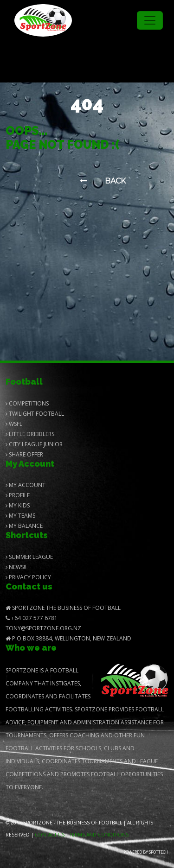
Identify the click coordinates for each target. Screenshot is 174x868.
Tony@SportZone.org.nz (43, 628)
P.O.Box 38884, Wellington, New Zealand (68, 638)
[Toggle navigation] (150, 20)
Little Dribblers (30, 434)
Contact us (50, 835)
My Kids (18, 505)
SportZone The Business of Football (63, 608)
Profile (18, 495)
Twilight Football (35, 414)
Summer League (29, 557)
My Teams (20, 516)
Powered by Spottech (146, 852)
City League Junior (34, 444)
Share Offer (24, 454)
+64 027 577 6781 (32, 618)
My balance (24, 526)
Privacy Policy (28, 577)
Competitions (27, 403)
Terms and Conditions (99, 835)
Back (103, 181)
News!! (16, 567)
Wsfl (14, 424)
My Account (26, 485)
